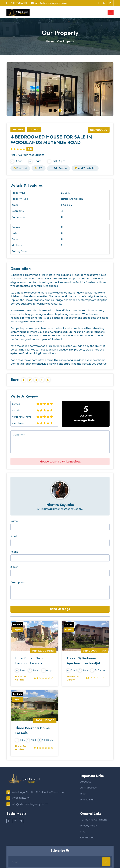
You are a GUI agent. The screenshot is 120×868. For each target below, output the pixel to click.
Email (14, 536)
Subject (15, 567)
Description (17, 582)
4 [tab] (65, 110)
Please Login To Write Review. (60, 461)
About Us (86, 782)
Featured (20, 168)
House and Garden (21, 678)
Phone (14, 552)
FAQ (83, 832)
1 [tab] (50, 110)
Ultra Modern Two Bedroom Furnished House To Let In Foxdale (34, 661)
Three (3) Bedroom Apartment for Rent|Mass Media (81, 661)
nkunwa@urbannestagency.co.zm (60, 509)
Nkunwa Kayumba (60, 505)
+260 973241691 (18, 799)
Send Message (60, 609)
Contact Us (87, 838)
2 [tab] (55, 110)
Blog (83, 794)
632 (39, 168)
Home (50, 42)
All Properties (88, 788)
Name (14, 521)
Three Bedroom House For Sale (33, 731)
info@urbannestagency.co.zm (49, 3)
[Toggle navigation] (111, 13)
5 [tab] (70, 110)
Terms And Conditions (94, 820)
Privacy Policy (89, 826)
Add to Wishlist (85, 168)
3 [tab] (60, 111)
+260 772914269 (17, 3)
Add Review (59, 168)
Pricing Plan (87, 800)
